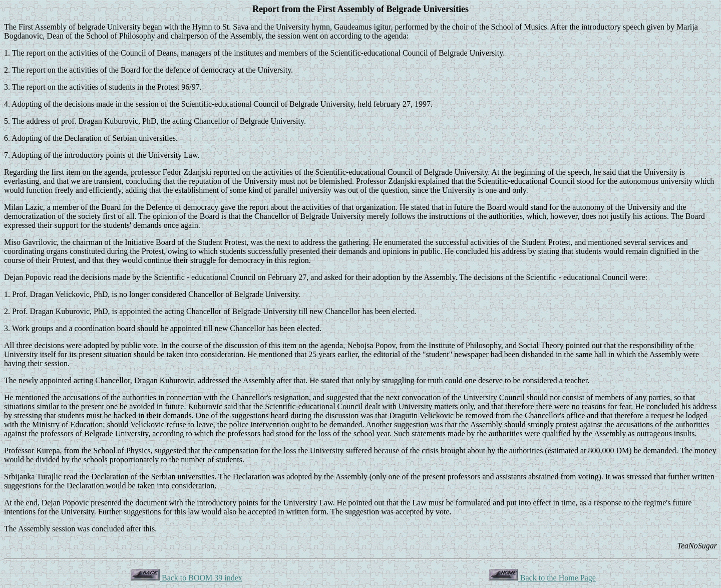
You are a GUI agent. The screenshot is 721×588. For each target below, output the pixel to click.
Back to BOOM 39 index (187, 578)
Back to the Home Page (543, 578)
